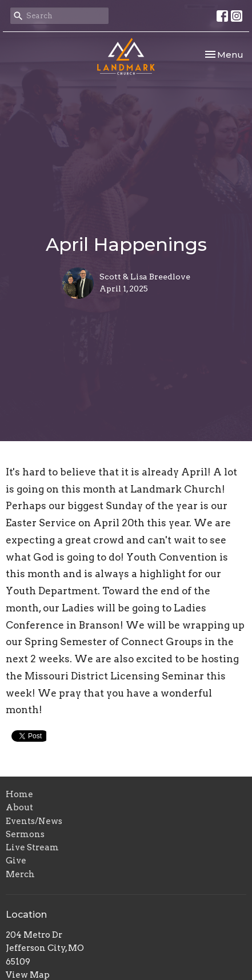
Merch (20, 874)
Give (16, 861)
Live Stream (32, 847)
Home (19, 794)
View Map (28, 975)
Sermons (25, 834)
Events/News (34, 821)
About (19, 807)
